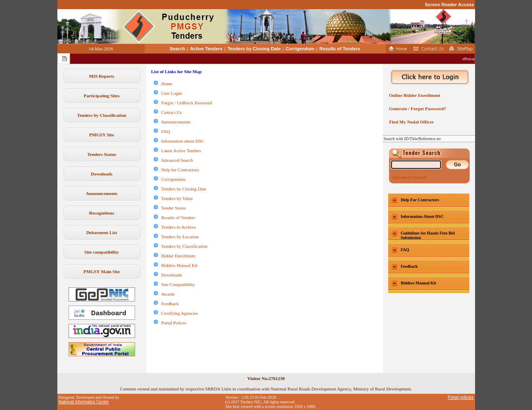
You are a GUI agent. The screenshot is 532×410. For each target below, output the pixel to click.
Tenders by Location (176, 237)
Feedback (166, 304)
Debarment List (101, 232)
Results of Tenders (340, 49)
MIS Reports (102, 76)
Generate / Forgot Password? (417, 109)
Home (163, 84)
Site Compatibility (174, 284)
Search (178, 49)
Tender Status (170, 208)
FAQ (162, 131)
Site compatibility (102, 252)
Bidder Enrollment (175, 256)
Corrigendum (300, 49)
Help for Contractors (176, 170)
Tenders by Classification (101, 115)
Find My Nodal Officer (410, 122)
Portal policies (461, 397)
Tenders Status (102, 154)
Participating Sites (101, 96)
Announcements (102, 193)
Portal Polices (170, 323)
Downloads (102, 174)
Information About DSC (422, 216)
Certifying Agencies (176, 313)
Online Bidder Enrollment (414, 95)
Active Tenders (206, 49)
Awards (164, 294)
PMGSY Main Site (102, 272)
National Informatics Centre (84, 402)
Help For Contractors (420, 200)
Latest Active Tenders (177, 151)
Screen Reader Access (449, 5)
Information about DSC (179, 141)
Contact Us (168, 112)
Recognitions (102, 213)
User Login (168, 93)
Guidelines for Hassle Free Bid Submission (428, 235)
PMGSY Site (102, 135)
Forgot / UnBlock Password (183, 103)
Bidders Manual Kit (176, 265)
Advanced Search (174, 160)
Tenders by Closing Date (254, 49)
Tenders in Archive (175, 227)
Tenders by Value (173, 198)
